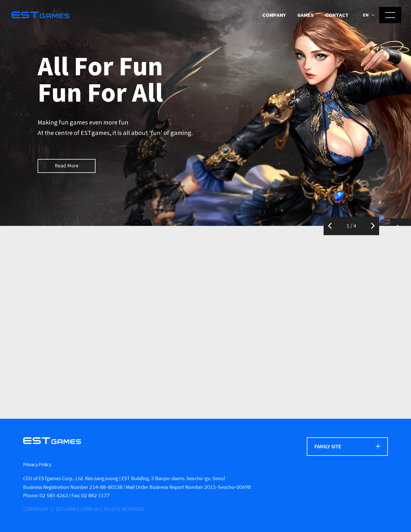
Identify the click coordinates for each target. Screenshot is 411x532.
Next (373, 226)
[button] (369, 15)
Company (274, 15)
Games (306, 15)
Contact (337, 15)
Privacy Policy (37, 464)
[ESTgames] (52, 441)
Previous (330, 226)
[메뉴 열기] (390, 15)
